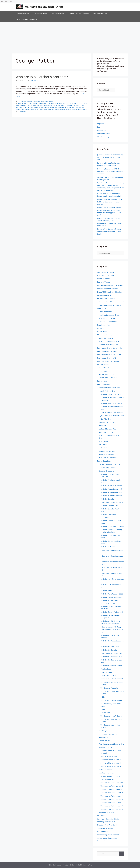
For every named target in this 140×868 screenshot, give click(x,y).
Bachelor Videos (103, 282)
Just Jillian (103, 426)
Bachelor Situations (24, 14)
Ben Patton (51, 103)
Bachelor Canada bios (106, 275)
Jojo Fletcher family (28, 110)
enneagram (105, 371)
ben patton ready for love (61, 105)
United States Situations (108, 378)
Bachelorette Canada (109, 650)
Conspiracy (101, 308)
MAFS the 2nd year (106, 338)
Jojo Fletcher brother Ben (49, 107)
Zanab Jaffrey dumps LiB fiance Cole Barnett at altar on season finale (109, 231)
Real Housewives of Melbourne (109, 355)
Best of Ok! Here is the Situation (26, 20)
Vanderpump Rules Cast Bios (112, 783)
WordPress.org (103, 137)
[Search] (122, 854)
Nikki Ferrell (107, 713)
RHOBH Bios (104, 441)
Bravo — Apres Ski (104, 295)
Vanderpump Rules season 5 (112, 803)
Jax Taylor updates (108, 779)
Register (100, 124)
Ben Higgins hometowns (38, 103)
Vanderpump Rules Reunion (111, 789)
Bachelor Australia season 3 (111, 492)
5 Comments (22, 112)
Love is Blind (102, 332)
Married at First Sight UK (108, 345)
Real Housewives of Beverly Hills (110, 348)
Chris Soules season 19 (108, 734)
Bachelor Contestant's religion (112, 526)
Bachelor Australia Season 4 (111, 496)
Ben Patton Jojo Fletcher (44, 105)
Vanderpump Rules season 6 (108, 835)
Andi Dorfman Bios (108, 391)
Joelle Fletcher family (33, 107)
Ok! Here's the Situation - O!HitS (44, 7)
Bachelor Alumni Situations (109, 464)
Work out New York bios (108, 458)
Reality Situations (104, 461)
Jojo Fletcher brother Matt (67, 107)
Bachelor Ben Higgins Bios (111, 394)
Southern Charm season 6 (111, 766)
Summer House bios (107, 454)
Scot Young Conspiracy (108, 318)
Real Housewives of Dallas (107, 351)
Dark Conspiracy (105, 312)
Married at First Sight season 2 (111, 341)
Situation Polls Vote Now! (107, 825)
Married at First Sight (105, 335)
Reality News (102, 381)
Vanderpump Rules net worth (112, 786)
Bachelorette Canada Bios (112, 653)
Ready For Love (105, 741)
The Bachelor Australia (109, 688)
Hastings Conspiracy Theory (110, 315)
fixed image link (103, 325)
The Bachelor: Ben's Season (111, 700)
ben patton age (60, 103)
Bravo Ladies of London (106, 299)
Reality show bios (104, 384)
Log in (100, 127)
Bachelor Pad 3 (106, 591)
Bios (104, 697)
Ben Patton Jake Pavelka (28, 105)
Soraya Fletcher (60, 110)
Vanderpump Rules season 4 (112, 799)
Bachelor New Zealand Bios (111, 403)
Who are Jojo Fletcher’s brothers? (42, 77)
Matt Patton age (49, 110)
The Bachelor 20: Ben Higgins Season (30, 101)
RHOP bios (103, 448)
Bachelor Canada (107, 499)
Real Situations (103, 365)
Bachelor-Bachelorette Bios (109, 388)
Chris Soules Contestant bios (112, 412)
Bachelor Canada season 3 (112, 502)
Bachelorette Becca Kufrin (111, 647)
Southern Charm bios (109, 756)
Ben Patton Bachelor (73, 103)
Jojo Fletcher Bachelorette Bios (112, 416)
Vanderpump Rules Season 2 (112, 793)
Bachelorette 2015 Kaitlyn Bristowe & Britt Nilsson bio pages (113, 629)
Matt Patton (39, 110)
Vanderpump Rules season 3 (112, 796)
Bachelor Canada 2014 (109, 506)
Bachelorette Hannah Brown (111, 657)
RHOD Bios (103, 444)
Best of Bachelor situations (108, 289)
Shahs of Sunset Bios (107, 451)
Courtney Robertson (108, 675)
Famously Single (105, 737)
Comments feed (103, 134)
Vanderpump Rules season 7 (112, 806)
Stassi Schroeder (105, 770)
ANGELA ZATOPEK (24, 103)
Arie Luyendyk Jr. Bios (105, 272)
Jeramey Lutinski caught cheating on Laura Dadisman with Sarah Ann (110, 157)
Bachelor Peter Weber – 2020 (112, 594)
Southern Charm (105, 747)
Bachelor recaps (103, 279)
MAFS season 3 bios (107, 432)
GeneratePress (88, 865)
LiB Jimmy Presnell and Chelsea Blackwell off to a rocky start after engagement (110, 171)
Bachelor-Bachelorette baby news (110, 285)
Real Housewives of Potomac (108, 361)
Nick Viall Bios (106, 419)
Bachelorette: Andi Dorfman (111, 666)
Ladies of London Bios (107, 429)
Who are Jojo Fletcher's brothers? (77, 110)
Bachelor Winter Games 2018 (112, 597)
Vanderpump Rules (106, 773)
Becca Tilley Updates (108, 468)
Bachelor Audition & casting (111, 486)
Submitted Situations (100, 14)
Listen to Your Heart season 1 (112, 679)
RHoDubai (101, 816)
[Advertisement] (70, 37)
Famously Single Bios (107, 422)
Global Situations (41, 14)
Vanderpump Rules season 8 (112, 809)
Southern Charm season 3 (111, 760)
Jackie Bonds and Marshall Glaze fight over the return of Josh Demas (110, 202)
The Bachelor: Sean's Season (112, 716)
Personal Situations (57, 14)
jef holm (100, 328)
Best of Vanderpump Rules (111, 776)
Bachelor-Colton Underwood (112, 612)
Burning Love (106, 669)
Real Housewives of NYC (107, 358)
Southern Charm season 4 (111, 763)
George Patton (75, 105)
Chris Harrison (106, 672)
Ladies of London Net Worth (110, 305)
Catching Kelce (105, 731)
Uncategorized (48, 101)
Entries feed (102, 130)
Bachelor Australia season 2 (111, 489)
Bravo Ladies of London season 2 (112, 302)
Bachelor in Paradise (108, 547)
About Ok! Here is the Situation (78, 14)
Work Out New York (106, 812)
